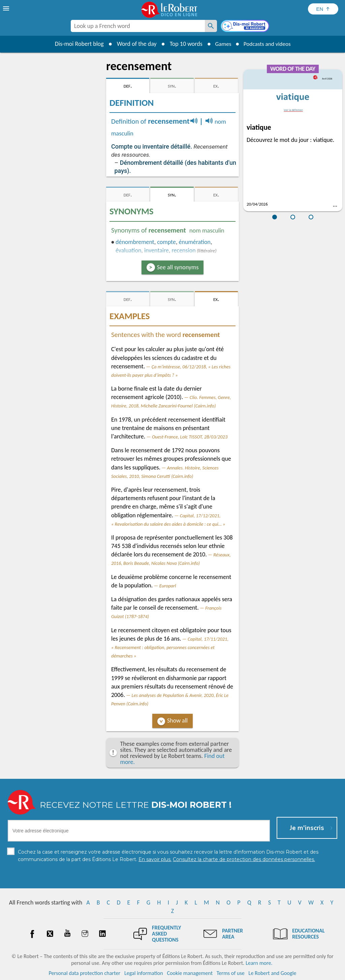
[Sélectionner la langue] (323, 9)
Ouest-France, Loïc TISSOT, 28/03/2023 (190, 437)
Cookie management (190, 973)
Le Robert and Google (273, 973)
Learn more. (259, 963)
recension (184, 250)
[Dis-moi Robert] (246, 27)
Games (222, 44)
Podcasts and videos (268, 44)
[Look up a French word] (211, 26)
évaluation (128, 250)
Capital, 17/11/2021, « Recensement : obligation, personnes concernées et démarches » (170, 647)
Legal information (144, 973)
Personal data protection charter (85, 973)
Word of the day (134, 44)
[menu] (7, 8)
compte (166, 242)
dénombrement (135, 242)
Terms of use (231, 973)
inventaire (156, 250)
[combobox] (138, 26)
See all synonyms (178, 267)
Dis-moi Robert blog (77, 44)
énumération (195, 242)
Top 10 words (183, 44)
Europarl (168, 586)
